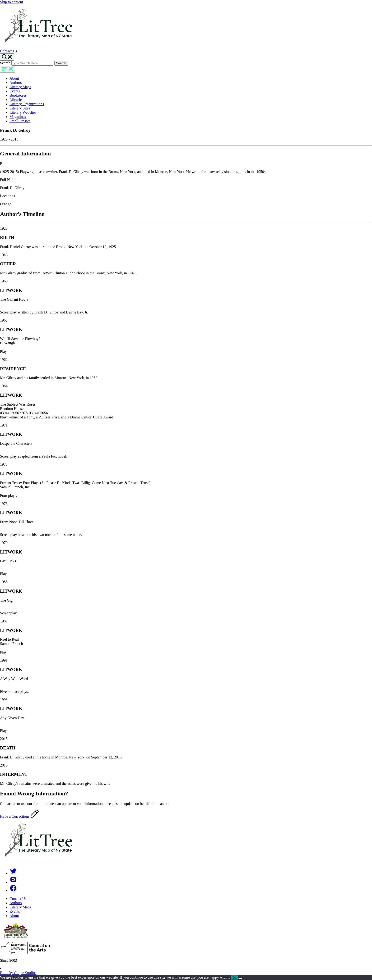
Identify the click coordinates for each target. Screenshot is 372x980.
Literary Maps (20, 87)
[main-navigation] (8, 69)
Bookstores (18, 95)
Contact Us (9, 51)
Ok (235, 978)
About (14, 78)
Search (5, 63)
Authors (16, 83)
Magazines (18, 117)
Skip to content (12, 2)
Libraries (16, 100)
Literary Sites (20, 108)
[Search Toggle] (7, 57)
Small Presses (20, 121)
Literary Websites (23, 112)
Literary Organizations (27, 104)
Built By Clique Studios (18, 973)
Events (15, 91)
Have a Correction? (19, 816)
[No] (240, 979)
